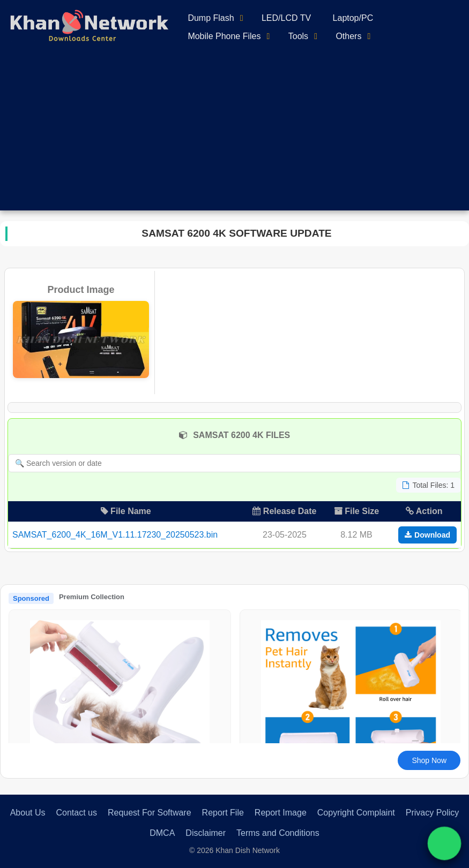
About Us (28, 813)
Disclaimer (206, 833)
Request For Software (150, 813)
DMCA (162, 833)
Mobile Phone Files (224, 36)
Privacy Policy (433, 813)
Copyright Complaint (356, 813)
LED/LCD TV (286, 18)
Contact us (76, 813)
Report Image (281, 813)
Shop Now (429, 760)
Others (348, 36)
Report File (223, 813)
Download (427, 535)
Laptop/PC (353, 18)
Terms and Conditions (278, 833)
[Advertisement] (234, 135)
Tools (298, 36)
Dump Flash (211, 18)
